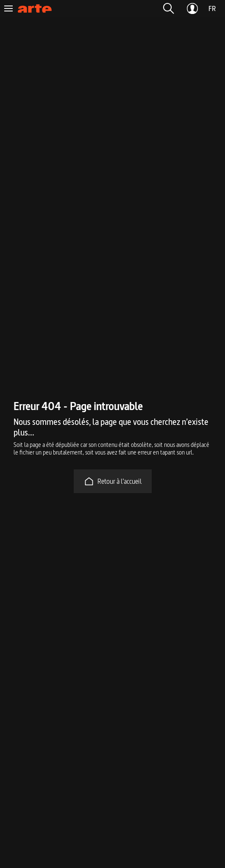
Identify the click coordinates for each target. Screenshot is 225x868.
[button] (169, 8)
